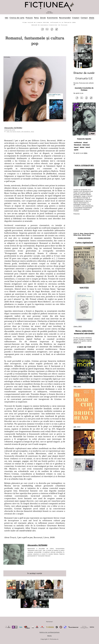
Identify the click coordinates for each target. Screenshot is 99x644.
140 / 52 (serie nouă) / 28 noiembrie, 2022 (20, 131)
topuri (76, 147)
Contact (84, 18)
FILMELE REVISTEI (84, 237)
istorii (88, 147)
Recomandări (65, 18)
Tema (36, 18)
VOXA (85, 152)
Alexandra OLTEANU (13, 127)
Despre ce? (77, 342)
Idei (7, 18)
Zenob (43, 18)
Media (50, 636)
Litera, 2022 (78, 326)
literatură (78, 144)
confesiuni (78, 142)
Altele (92, 18)
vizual (85, 142)
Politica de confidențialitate (50, 632)
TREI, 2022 (77, 386)
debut (82, 147)
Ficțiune (29, 18)
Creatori (76, 18)
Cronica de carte (17, 18)
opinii (76, 149)
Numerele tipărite (84, 138)
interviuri (86, 144)
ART (75, 426)
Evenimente (52, 18)
